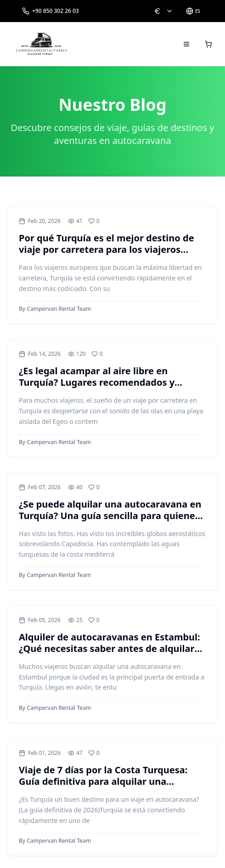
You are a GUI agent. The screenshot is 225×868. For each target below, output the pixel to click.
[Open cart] (208, 44)
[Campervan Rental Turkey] (42, 44)
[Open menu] (186, 44)
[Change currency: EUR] (163, 11)
